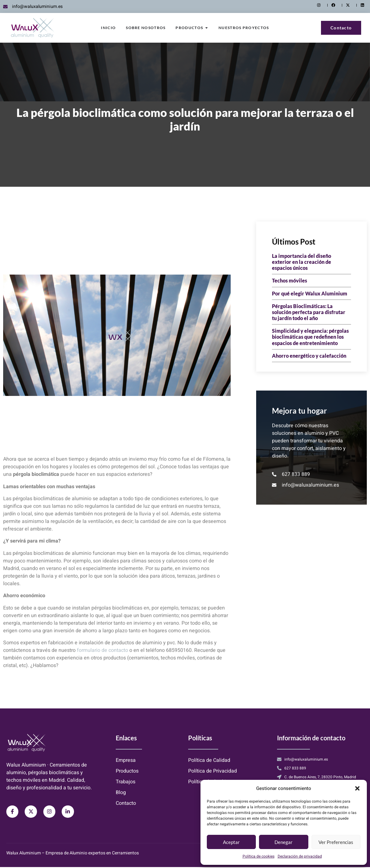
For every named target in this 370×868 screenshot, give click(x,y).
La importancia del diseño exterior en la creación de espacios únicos (302, 262)
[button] (357, 788)
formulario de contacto (102, 650)
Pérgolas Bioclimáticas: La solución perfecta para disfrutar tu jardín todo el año (309, 312)
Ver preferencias (336, 842)
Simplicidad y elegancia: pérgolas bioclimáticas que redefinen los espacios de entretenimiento (310, 337)
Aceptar (231, 842)
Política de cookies (259, 856)
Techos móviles (290, 280)
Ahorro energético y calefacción (309, 356)
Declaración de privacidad (300, 856)
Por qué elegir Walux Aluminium (310, 293)
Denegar (284, 842)
